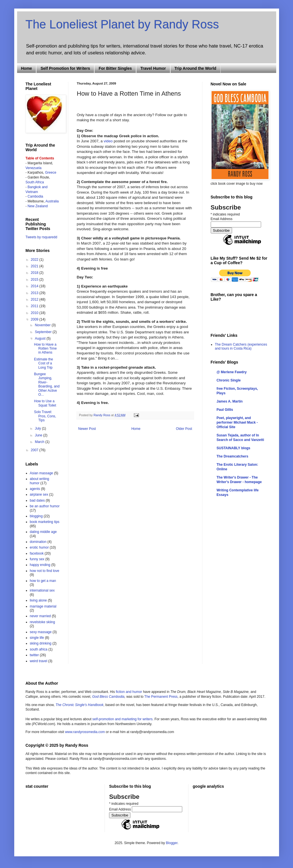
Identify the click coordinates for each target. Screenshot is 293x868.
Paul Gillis (225, 410)
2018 (35, 273)
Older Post (184, 429)
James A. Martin (230, 401)
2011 (35, 306)
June (39, 435)
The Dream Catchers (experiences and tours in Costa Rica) (241, 346)
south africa (39, 649)
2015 (35, 280)
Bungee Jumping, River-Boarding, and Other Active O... (47, 384)
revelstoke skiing (43, 622)
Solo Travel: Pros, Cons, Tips (45, 416)
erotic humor (39, 547)
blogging (36, 516)
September (44, 332)
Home (27, 68)
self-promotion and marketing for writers (122, 719)
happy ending (40, 565)
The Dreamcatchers (232, 456)
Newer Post (87, 429)
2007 (35, 450)
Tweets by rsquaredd (41, 237)
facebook (37, 553)
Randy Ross (103, 415)
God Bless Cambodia (108, 697)
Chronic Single (229, 380)
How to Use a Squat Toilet (45, 403)
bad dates (37, 500)
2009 (35, 319)
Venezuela (34, 168)
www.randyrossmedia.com (85, 732)
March (40, 442)
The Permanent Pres (160, 697)
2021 (35, 266)
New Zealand (38, 206)
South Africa (35, 182)
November (43, 325)
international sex (42, 590)
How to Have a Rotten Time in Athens (45, 349)
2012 (35, 299)
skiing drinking (41, 643)
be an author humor (45, 506)
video (108, 141)
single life (37, 638)
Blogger (172, 843)
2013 (35, 293)
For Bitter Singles (115, 68)
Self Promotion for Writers (65, 68)
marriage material (43, 606)
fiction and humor (129, 692)
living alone (38, 600)
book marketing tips (45, 522)
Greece (51, 173)
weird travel (39, 661)
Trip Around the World (195, 68)
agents (35, 489)
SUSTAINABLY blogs (233, 448)
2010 (35, 313)
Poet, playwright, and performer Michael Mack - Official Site (237, 422)
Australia (52, 201)
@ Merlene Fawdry (232, 372)
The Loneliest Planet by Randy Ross (122, 24)
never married (40, 616)
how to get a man (43, 581)
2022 (35, 260)
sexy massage (41, 632)
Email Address (222, 219)
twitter (34, 655)
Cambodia (35, 196)
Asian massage (42, 473)
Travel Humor (153, 68)
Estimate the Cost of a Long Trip (43, 363)
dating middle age (43, 532)
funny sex (37, 559)
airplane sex (39, 494)
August (41, 338)
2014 (35, 286)
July (38, 428)
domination (38, 542)
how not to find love (45, 571)
